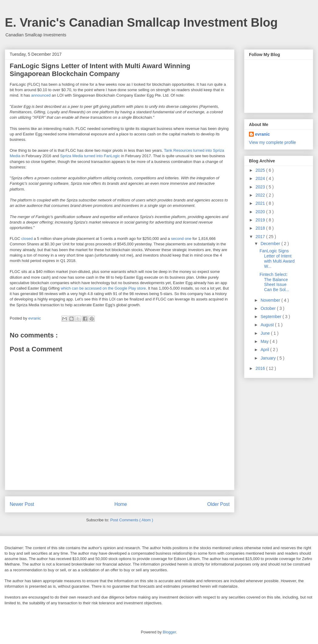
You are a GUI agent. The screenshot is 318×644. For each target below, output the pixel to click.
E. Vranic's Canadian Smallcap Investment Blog (141, 22)
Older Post (218, 504)
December (271, 244)
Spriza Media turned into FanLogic (90, 156)
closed (27, 239)
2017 (261, 237)
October (269, 308)
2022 (261, 195)
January (269, 358)
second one (181, 239)
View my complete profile (272, 142)
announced (41, 95)
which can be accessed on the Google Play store (103, 288)
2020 (261, 212)
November (271, 300)
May (265, 341)
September (271, 317)
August (268, 325)
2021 (261, 203)
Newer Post (22, 504)
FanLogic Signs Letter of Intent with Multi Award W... (277, 258)
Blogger (169, 632)
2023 (261, 187)
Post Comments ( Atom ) (132, 520)
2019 (261, 220)
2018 (261, 228)
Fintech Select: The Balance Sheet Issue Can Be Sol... (274, 282)
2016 (261, 368)
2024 (261, 178)
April (265, 350)
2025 (261, 170)
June (266, 333)
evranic (262, 134)
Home (121, 504)
